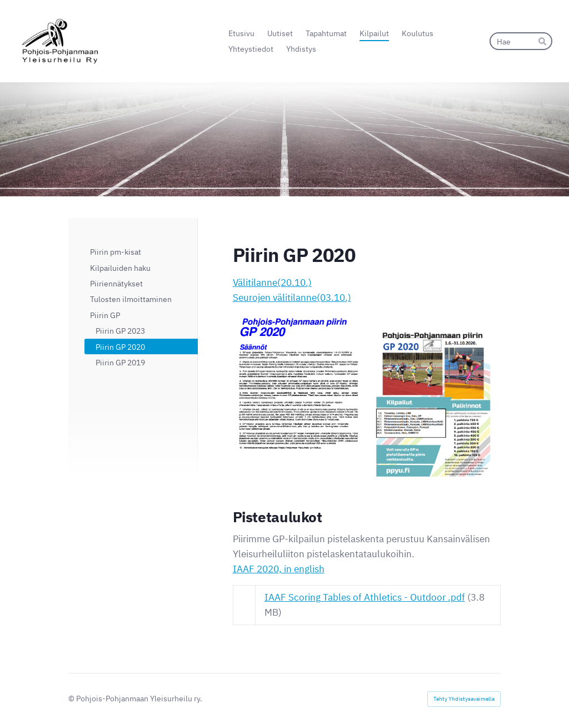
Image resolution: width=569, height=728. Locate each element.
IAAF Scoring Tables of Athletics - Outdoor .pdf (365, 597)
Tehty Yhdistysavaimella (464, 699)
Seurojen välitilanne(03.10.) (292, 298)
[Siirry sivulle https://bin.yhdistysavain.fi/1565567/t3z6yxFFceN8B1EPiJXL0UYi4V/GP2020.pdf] (435, 407)
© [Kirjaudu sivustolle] (72, 698)
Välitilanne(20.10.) (272, 283)
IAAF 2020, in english (279, 569)
